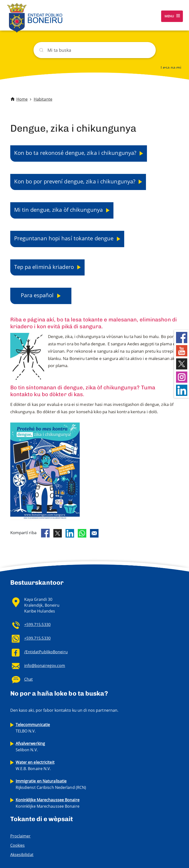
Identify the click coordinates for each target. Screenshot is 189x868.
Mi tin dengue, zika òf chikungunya (59, 210)
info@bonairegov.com (45, 666)
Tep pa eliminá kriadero (45, 267)
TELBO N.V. (33, 728)
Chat (28, 679)
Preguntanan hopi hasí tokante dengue (65, 238)
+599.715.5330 (37, 625)
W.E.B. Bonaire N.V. (35, 765)
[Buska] (95, 50)
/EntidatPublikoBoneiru (46, 652)
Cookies (18, 845)
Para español (38, 295)
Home (22, 99)
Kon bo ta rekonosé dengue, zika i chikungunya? (76, 153)
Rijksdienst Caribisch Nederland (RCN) (51, 784)
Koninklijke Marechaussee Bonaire (48, 803)
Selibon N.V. (30, 747)
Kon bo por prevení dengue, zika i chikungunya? (76, 181)
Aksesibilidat (22, 855)
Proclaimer (21, 836)
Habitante (43, 99)
